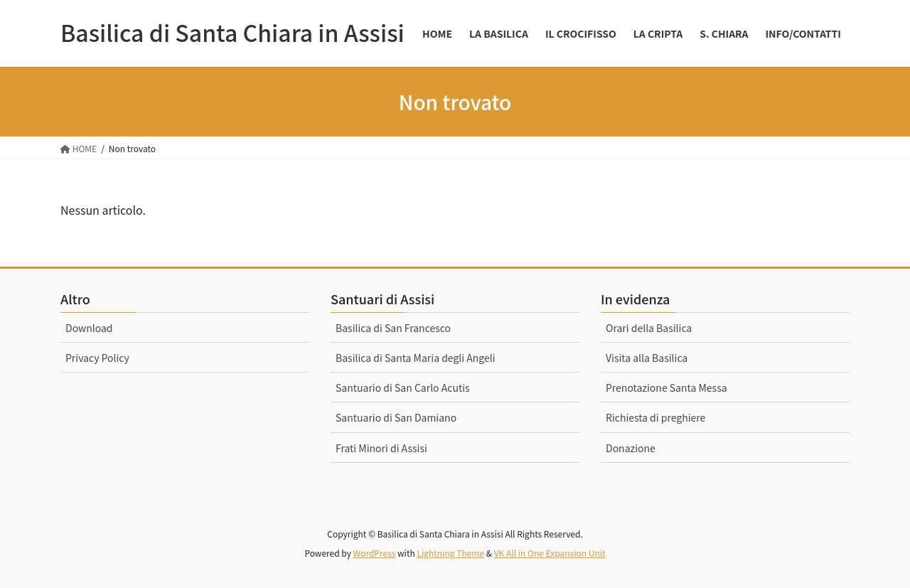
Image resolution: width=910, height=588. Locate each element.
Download (89, 328)
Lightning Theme (450, 553)
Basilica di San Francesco (393, 328)
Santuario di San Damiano (396, 417)
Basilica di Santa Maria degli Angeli (416, 358)
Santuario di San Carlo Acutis (403, 387)
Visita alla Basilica (647, 358)
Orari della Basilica (649, 328)
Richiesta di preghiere (655, 417)
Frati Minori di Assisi (381, 448)
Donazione (631, 448)
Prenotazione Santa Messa (667, 387)
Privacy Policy (97, 358)
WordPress (375, 553)
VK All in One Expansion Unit (550, 553)
